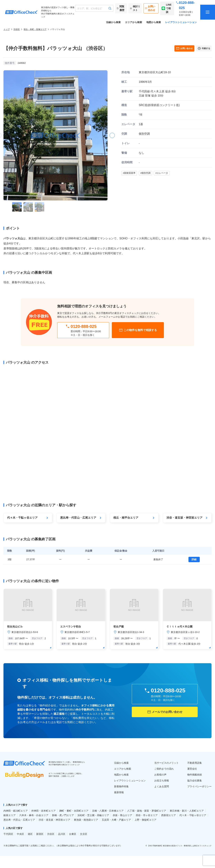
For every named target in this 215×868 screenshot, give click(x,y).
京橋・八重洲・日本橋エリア (108, 811)
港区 (30, 834)
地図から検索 (154, 22)
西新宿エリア (169, 815)
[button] (112, 135)
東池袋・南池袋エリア (86, 820)
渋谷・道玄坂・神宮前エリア (54, 820)
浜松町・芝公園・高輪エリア (93, 815)
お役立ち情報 (162, 781)
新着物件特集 (121, 786)
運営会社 (192, 769)
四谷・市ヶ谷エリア (147, 815)
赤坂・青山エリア (122, 815)
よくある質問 (162, 786)
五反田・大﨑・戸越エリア (116, 820)
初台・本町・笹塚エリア (35, 29)
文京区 (84, 834)
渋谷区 (17, 29)
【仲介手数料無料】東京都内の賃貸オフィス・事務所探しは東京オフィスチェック (179, 846)
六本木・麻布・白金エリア (34, 815)
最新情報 (119, 792)
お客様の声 (160, 775)
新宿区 (40, 834)
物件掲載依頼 (195, 775)
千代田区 (8, 834)
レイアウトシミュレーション (181, 22)
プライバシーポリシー (199, 786)
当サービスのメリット (166, 763)
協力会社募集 (195, 781)
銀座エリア (10, 815)
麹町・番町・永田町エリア (74, 811)
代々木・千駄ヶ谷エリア (193, 815)
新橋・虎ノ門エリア (63, 815)
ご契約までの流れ (164, 769)
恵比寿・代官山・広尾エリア (19, 820)
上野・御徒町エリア (145, 820)
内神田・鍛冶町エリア (16, 811)
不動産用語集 (195, 763)
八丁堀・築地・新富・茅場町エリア (147, 811)
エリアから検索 (134, 22)
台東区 (73, 834)
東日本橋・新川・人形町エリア (187, 811)
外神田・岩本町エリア (44, 811)
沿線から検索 (113, 22)
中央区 (20, 834)
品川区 (62, 834)
